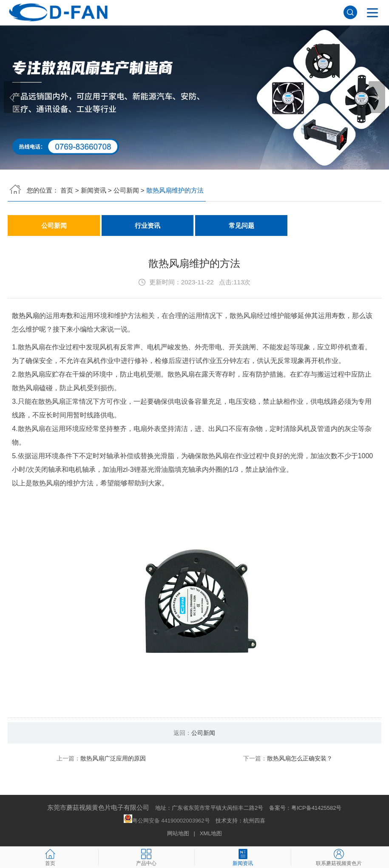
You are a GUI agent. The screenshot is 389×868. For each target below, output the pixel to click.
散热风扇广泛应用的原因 (113, 759)
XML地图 (211, 834)
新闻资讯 (94, 190)
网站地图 (178, 834)
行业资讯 (148, 226)
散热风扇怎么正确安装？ (300, 759)
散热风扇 (26, 316)
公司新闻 (126, 190)
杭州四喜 (254, 821)
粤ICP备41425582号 (317, 808)
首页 (67, 190)
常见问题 (241, 226)
